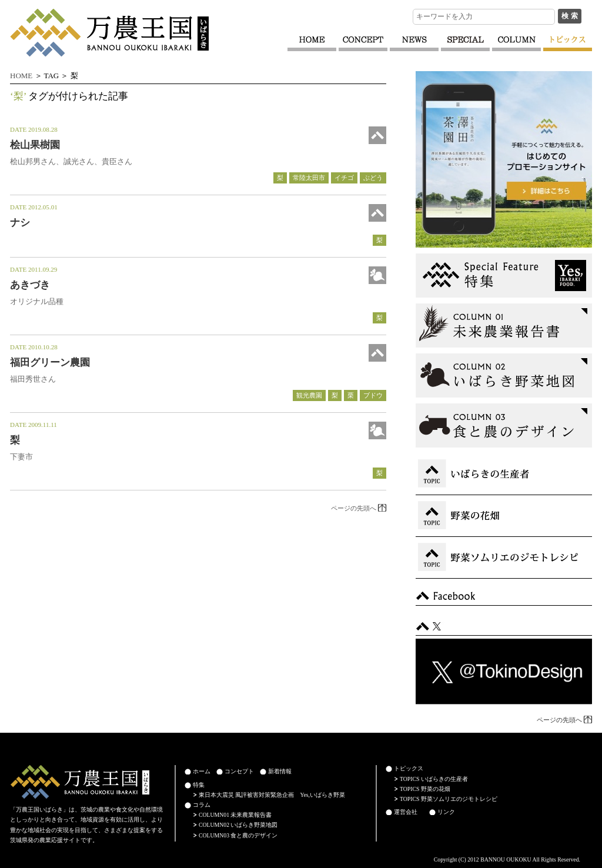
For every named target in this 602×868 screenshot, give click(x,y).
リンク (446, 812)
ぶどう (373, 178)
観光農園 (309, 395)
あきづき (30, 285)
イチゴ (344, 178)
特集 (199, 785)
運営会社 (406, 812)
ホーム (202, 771)
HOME (21, 76)
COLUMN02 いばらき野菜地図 (238, 825)
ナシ (20, 223)
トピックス (409, 768)
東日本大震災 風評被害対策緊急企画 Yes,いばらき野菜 (272, 795)
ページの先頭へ (354, 508)
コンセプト (239, 771)
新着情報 (280, 771)
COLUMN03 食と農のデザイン (238, 835)
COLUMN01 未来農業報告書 (235, 815)
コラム (202, 805)
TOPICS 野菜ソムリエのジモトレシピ (449, 799)
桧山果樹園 (35, 145)
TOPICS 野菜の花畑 (425, 789)
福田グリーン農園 (50, 363)
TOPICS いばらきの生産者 (434, 779)
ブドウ (373, 395)
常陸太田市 (309, 178)
